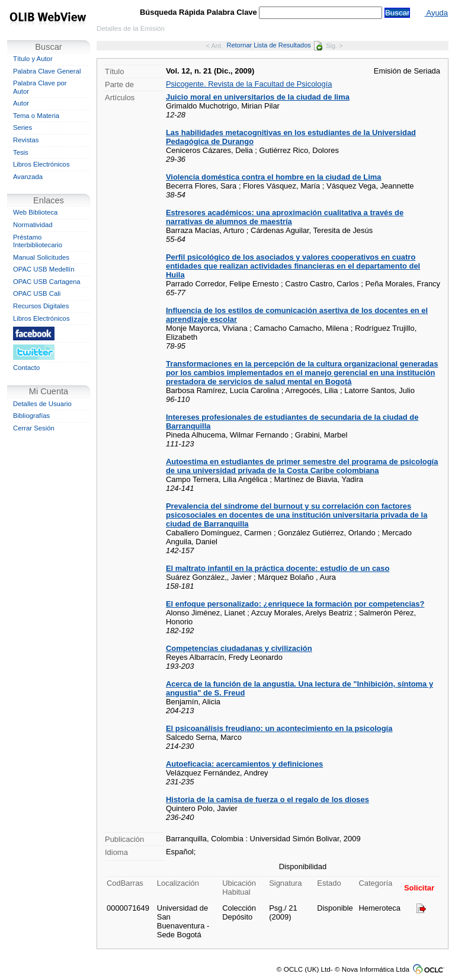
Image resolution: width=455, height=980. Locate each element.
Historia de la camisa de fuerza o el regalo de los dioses (267, 799)
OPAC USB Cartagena (47, 282)
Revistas (26, 140)
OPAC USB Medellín (44, 269)
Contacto (26, 368)
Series (23, 127)
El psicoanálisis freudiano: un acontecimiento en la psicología (279, 728)
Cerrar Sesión (34, 428)
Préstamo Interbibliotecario (38, 241)
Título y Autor (33, 59)
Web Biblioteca (35, 212)
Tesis (21, 152)
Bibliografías (31, 416)
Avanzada (28, 177)
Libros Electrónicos (41, 164)
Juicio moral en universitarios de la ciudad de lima (258, 97)
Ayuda (436, 13)
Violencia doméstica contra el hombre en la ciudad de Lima (274, 177)
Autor (21, 103)
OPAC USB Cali (37, 293)
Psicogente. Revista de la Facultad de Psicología (249, 84)
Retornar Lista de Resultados (274, 45)
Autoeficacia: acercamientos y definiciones (244, 764)
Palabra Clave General (47, 71)
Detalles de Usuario (42, 404)
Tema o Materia (36, 116)
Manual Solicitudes (41, 257)
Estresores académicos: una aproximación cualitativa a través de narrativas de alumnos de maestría (285, 217)
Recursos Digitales (41, 306)
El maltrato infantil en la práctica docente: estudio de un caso (278, 568)
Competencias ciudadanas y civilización (239, 648)
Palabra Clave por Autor (40, 87)
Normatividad (33, 225)
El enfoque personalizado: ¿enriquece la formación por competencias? (295, 604)
